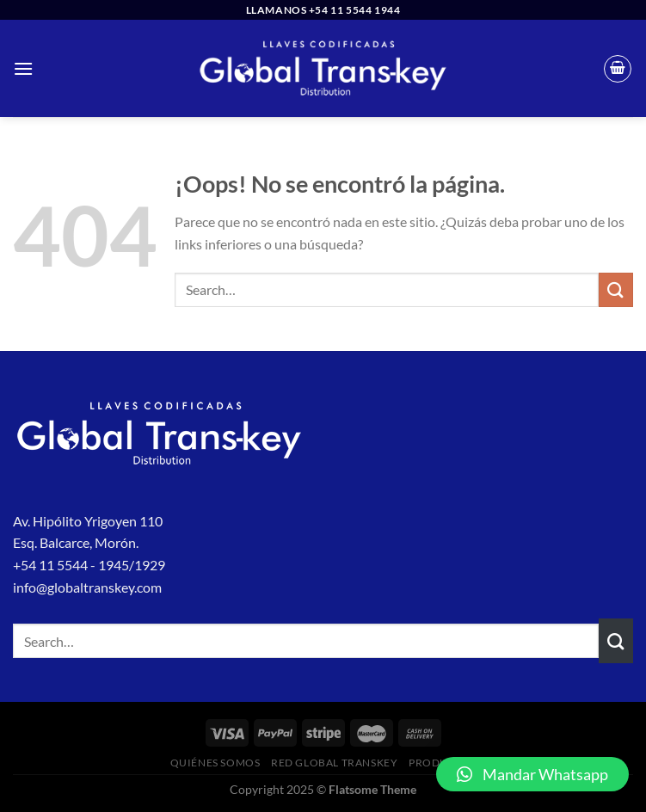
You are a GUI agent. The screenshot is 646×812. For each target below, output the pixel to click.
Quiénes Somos (215, 763)
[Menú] (23, 68)
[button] (532, 774)
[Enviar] (616, 289)
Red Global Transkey (335, 763)
